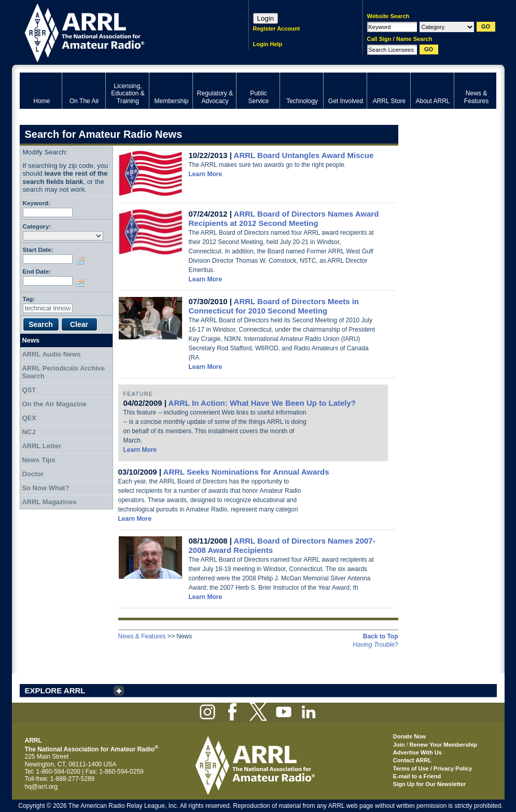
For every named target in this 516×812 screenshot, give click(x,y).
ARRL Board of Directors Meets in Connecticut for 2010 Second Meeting (274, 306)
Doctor (33, 474)
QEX (29, 418)
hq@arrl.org (41, 787)
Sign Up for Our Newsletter (430, 784)
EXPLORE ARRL (55, 690)
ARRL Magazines (49, 502)
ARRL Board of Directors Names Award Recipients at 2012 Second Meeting (284, 218)
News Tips (38, 460)
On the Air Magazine (54, 404)
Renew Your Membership (443, 745)
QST (29, 390)
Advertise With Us (417, 752)
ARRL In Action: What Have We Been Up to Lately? (262, 403)
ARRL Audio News (51, 354)
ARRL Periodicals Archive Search (63, 372)
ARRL (121, 31)
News (31, 340)
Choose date (82, 261)
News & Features (142, 636)
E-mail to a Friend (417, 776)
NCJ (29, 432)
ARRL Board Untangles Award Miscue (304, 155)
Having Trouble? (375, 645)
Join (399, 745)
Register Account (277, 29)
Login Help (268, 44)
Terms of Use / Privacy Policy (433, 768)
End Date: (37, 271)
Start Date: (38, 250)
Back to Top (381, 636)
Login (266, 18)
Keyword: (37, 203)
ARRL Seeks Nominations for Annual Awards (246, 472)
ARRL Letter (41, 446)
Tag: (29, 299)
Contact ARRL (412, 760)
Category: (37, 226)
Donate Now (410, 736)
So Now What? (45, 488)
